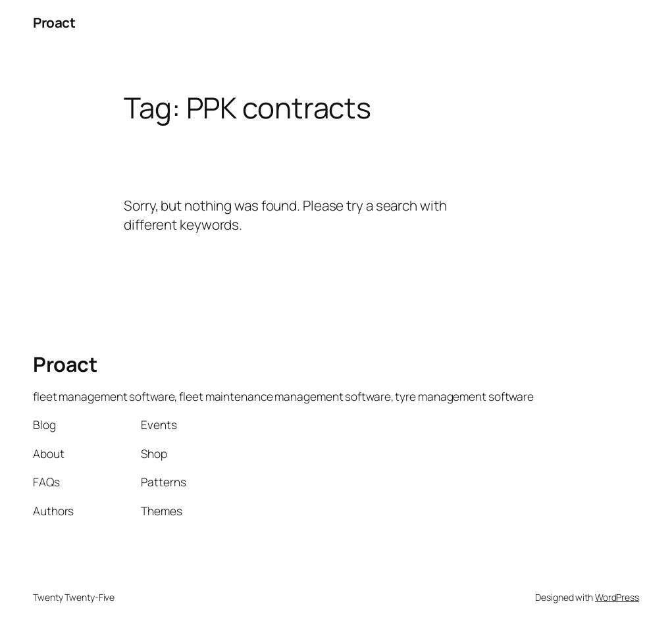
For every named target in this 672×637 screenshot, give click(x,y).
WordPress (617, 597)
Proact (54, 22)
